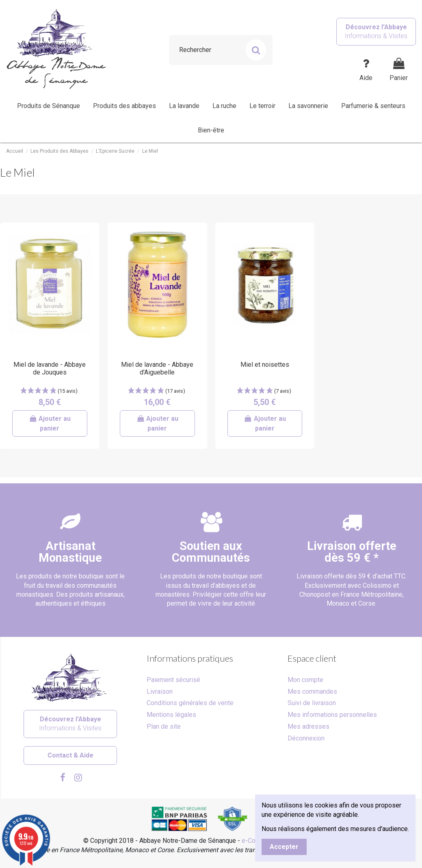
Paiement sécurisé (173, 680)
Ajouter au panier (50, 423)
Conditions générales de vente (190, 703)
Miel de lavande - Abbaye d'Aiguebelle (157, 368)
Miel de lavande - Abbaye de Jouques (50, 368)
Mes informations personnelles (332, 715)
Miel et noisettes (265, 365)
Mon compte (305, 680)
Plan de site (164, 726)
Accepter (284, 847)
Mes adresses (308, 726)
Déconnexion (306, 738)
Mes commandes (312, 692)
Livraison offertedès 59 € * (352, 552)
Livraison (160, 692)
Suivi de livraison (312, 703)
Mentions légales (171, 715)
